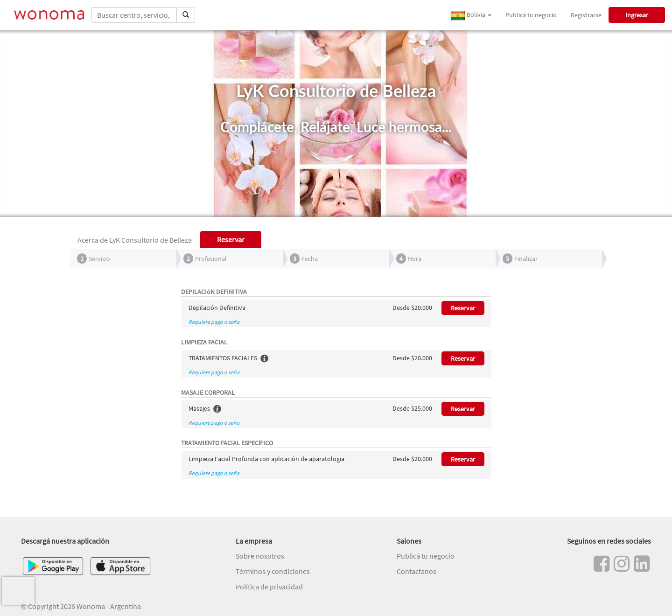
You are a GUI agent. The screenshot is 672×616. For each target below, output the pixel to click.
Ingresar (637, 15)
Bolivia (471, 15)
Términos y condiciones (273, 571)
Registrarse (586, 15)
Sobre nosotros (260, 556)
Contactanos (416, 571)
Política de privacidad (269, 587)
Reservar (463, 308)
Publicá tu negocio (531, 15)
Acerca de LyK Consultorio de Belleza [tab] (135, 240)
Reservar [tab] (231, 239)
